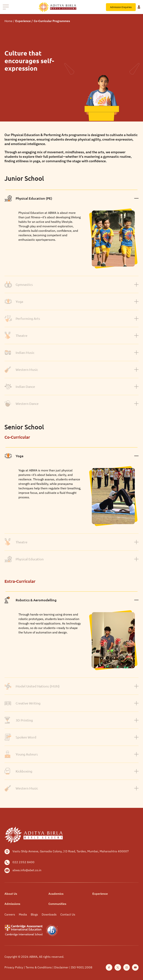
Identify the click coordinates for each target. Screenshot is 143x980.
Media (23, 914)
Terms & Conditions (39, 967)
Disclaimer (62, 967)
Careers (10, 914)
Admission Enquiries (121, 7)
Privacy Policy (14, 967)
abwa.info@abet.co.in (27, 870)
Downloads (49, 914)
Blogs (34, 914)
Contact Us (68, 914)
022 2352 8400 (23, 862)
